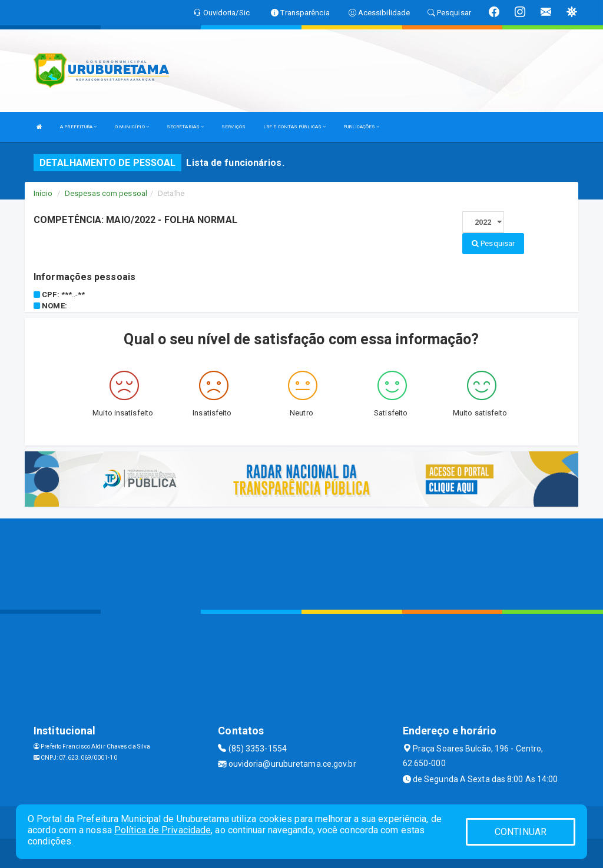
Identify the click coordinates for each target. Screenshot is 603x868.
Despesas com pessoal (106, 193)
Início (43, 193)
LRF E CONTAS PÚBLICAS (294, 127)
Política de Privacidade (163, 830)
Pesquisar (493, 243)
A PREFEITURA (78, 127)
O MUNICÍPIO (132, 127)
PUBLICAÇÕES (361, 127)
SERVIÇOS (233, 127)
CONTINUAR (521, 832)
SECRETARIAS (185, 127)
